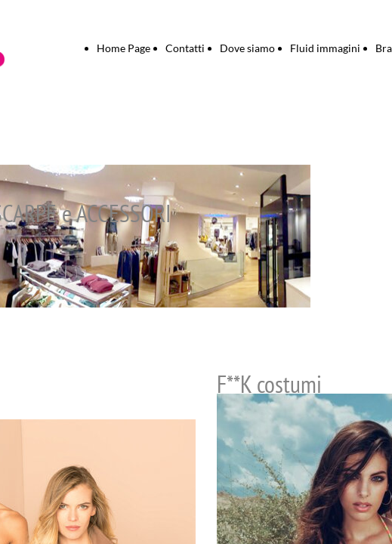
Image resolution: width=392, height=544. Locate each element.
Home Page (123, 48)
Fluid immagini (325, 48)
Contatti (185, 48)
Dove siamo (247, 48)
